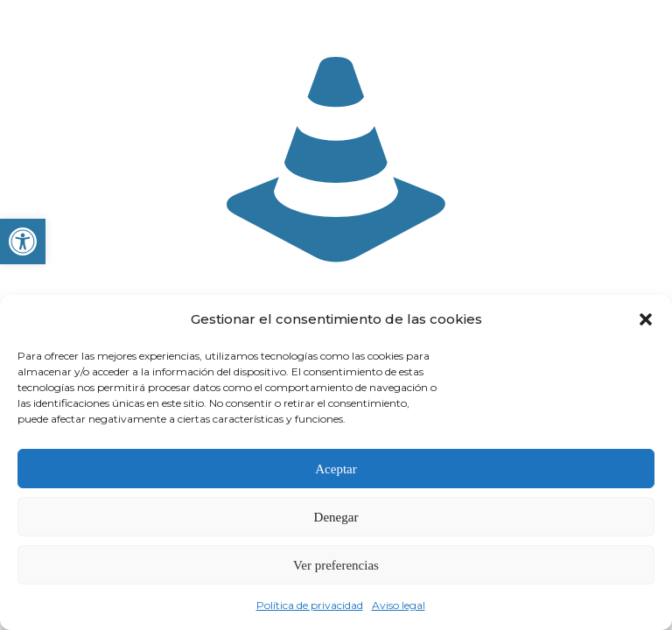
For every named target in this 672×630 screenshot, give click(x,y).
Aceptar (336, 469)
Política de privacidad (310, 605)
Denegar (336, 517)
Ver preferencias (336, 565)
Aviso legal (399, 605)
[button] (23, 241)
